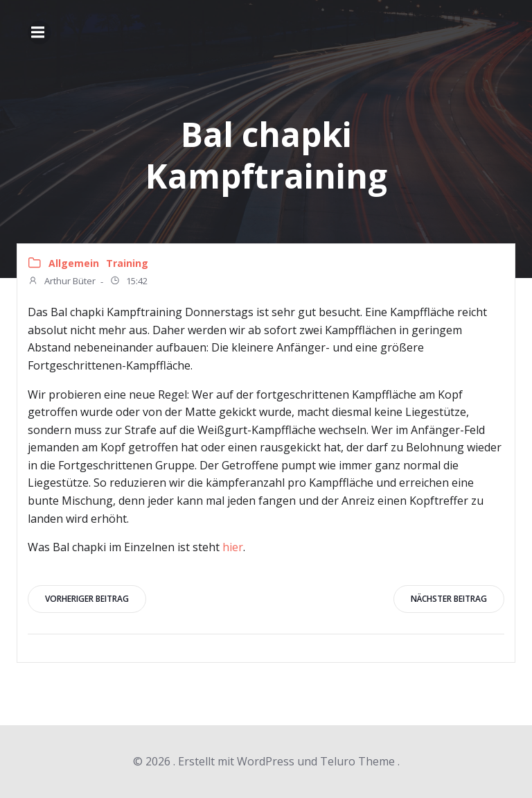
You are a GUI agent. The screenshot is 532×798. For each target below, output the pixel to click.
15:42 (128, 282)
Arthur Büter (62, 282)
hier (233, 547)
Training (127, 263)
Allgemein (74, 263)
